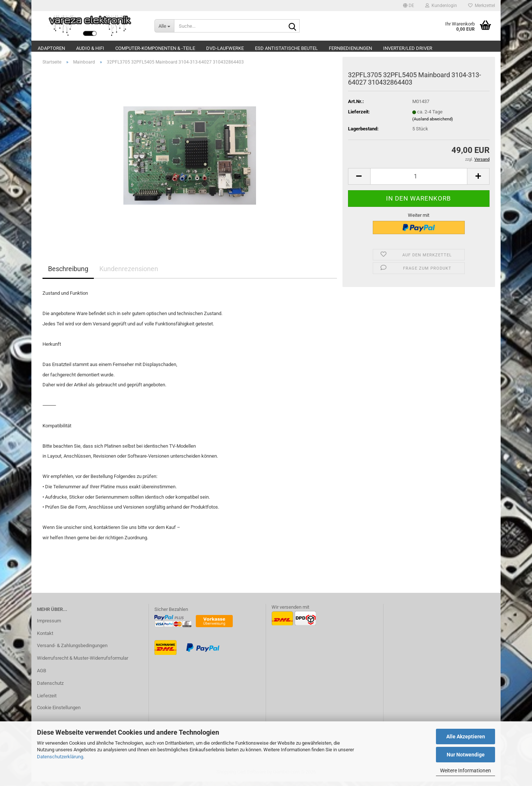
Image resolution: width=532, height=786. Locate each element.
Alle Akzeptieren (466, 737)
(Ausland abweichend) (433, 123)
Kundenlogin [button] (441, 6)
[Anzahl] (419, 180)
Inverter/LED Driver (408, 48)
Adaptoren (51, 48)
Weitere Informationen (465, 770)
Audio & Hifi (90, 48)
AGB (42, 675)
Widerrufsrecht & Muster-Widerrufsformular (83, 662)
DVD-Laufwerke (225, 48)
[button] (409, 6)
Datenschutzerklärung (60, 757)
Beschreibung (68, 273)
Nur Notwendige (466, 755)
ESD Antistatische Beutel (286, 48)
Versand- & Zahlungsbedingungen (72, 650)
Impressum (49, 625)
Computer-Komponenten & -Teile (155, 48)
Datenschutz (50, 687)
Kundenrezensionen (129, 273)
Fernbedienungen (350, 48)
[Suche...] (164, 26)
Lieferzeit (47, 700)
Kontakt (45, 637)
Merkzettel (482, 6)
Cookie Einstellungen (59, 712)
